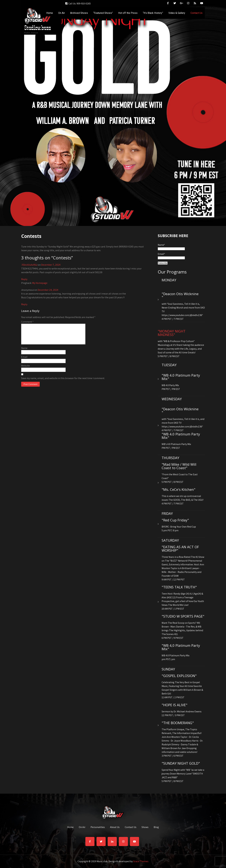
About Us (115, 827)
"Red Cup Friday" (175, 520)
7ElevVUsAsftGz (29, 265)
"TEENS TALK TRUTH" (179, 587)
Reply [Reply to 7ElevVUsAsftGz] (24, 279)
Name (24, 352)
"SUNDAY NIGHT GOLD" (181, 763)
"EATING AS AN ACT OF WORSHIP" (180, 549)
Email (24, 361)
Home (50, 13)
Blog (156, 827)
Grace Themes (141, 861)
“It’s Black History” (153, 13)
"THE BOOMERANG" (178, 723)
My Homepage (40, 283)
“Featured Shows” (103, 13)
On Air (62, 13)
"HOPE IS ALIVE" (175, 705)
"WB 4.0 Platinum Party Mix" (181, 377)
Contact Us (196, 13)
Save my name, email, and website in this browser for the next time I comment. (63, 382)
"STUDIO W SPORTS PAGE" (183, 616)
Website (26, 369)
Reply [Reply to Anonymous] (24, 304)
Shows (145, 827)
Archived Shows (79, 13)
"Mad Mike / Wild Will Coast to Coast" (179, 466)
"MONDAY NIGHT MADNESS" (172, 333)
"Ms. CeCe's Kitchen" (179, 489)
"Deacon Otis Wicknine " (180, 295)
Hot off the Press (128, 13)
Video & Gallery (177, 13)
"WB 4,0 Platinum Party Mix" (181, 647)
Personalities (98, 827)
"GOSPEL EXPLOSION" (179, 676)
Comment (27, 322)
